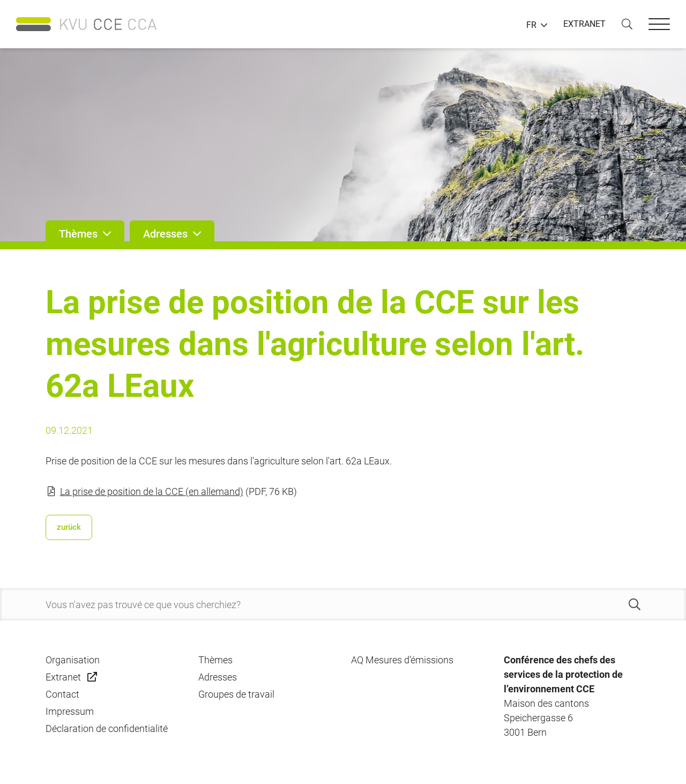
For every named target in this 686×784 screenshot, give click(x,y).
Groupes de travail (236, 694)
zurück (69, 527)
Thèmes (215, 660)
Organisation (73, 660)
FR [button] (531, 25)
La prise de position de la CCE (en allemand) (152, 491)
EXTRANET (584, 24)
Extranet (63, 677)
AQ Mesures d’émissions (402, 660)
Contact (62, 694)
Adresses (218, 677)
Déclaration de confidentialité (107, 728)
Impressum (70, 711)
